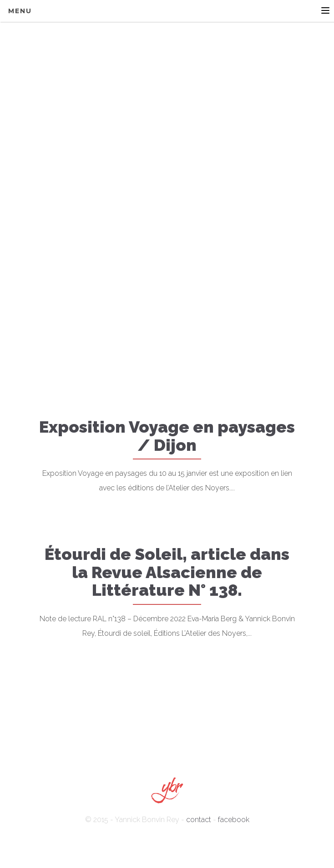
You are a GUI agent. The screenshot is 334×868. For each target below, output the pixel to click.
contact (199, 820)
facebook (234, 820)
